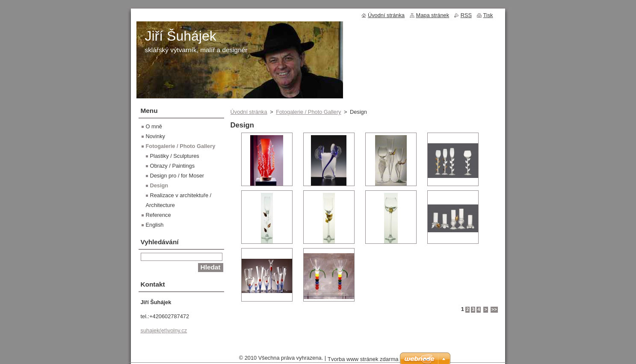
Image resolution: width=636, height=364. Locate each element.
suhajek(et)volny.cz (164, 330)
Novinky (156, 136)
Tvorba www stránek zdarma (363, 359)
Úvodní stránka (249, 112)
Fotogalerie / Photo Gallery (308, 112)
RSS (466, 15)
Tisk (488, 15)
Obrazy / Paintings (173, 166)
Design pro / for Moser (177, 176)
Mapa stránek (433, 15)
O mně (154, 126)
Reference (158, 215)
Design (159, 185)
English (155, 225)
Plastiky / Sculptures (175, 156)
